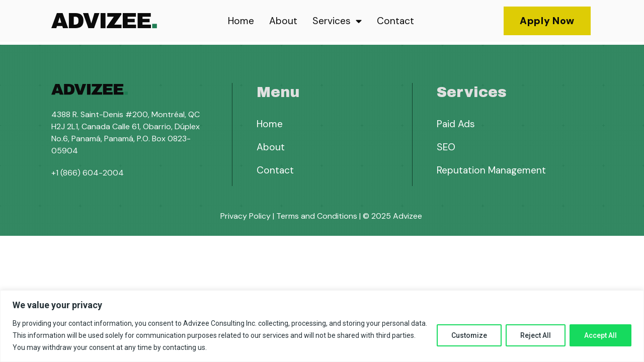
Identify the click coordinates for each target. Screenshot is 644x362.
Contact (395, 21)
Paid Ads (456, 124)
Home (241, 21)
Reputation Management (491, 170)
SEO (446, 147)
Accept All (600, 335)
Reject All (536, 335)
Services (337, 21)
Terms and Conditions (317, 216)
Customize (469, 335)
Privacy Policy (246, 216)
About (283, 21)
